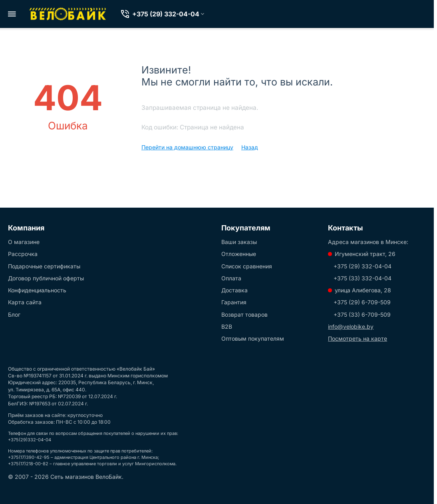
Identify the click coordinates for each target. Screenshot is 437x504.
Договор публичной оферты (46, 278)
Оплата (231, 278)
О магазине (24, 242)
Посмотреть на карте (358, 338)
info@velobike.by (351, 326)
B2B (227, 326)
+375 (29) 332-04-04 (363, 266)
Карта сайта (25, 302)
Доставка (234, 290)
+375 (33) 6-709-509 (362, 315)
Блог (14, 315)
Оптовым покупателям (253, 338)
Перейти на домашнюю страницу (187, 147)
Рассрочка (23, 254)
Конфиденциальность (37, 290)
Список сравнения (247, 266)
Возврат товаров (244, 315)
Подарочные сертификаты (44, 266)
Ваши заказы (239, 242)
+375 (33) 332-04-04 (363, 278)
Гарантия (234, 302)
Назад (250, 147)
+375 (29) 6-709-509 (362, 302)
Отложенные (239, 254)
